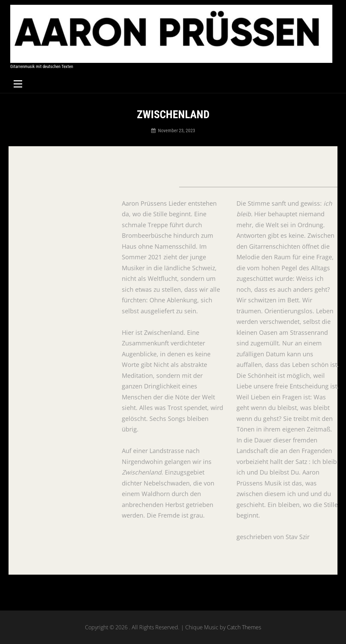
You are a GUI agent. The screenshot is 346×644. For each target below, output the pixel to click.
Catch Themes (244, 627)
